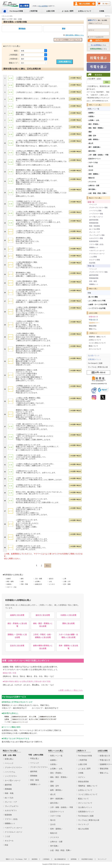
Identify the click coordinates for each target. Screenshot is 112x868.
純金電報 (92, 263)
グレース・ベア (94, 232)
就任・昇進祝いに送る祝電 (17, 625)
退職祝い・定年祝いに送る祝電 (17, 636)
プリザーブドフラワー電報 (98, 208)
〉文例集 (80, 773)
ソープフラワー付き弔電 (97, 308)
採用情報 (74, 859)
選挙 (64, 29)
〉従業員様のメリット (85, 812)
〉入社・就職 (38, 579)
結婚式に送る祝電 (17, 615)
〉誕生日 (51, 579)
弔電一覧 (91, 266)
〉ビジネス (51, 584)
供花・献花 (93, 281)
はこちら (98, 45)
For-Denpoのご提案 (95, 363)
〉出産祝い (53, 764)
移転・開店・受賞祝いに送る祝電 (43, 625)
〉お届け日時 (82, 764)
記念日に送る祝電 (17, 646)
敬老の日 (92, 178)
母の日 (91, 166)
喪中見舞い (92, 189)
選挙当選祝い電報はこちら (75, 35)
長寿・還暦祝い (94, 174)
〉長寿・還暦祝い (55, 829)
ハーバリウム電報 (95, 211)
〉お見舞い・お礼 (55, 769)
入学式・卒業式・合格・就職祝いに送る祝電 (43, 636)
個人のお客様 (84, 4)
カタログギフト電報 (96, 238)
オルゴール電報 (94, 260)
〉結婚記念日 (38, 584)
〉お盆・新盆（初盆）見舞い (60, 850)
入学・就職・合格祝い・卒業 (98, 155)
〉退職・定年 (54, 786)
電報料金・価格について (97, 337)
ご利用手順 (33, 11)
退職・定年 (92, 136)
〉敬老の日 (53, 833)
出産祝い (92, 116)
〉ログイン (81, 777)
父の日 (91, 170)
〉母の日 (52, 820)
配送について (93, 346)
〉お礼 (50, 581)
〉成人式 (52, 794)
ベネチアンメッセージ (97, 251)
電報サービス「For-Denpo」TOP (16, 859)
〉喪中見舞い (54, 846)
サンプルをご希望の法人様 (98, 367)
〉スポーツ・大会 (11, 587)
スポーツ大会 (93, 162)
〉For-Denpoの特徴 (84, 756)
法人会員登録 (43, 6)
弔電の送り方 (93, 320)
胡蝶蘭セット (94, 247)
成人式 (91, 143)
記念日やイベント (95, 159)
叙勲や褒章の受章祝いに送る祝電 (43, 647)
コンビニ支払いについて (97, 343)
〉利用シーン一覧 (55, 756)
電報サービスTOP (7, 19)
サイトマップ (102, 859)
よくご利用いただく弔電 (97, 301)
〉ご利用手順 (82, 760)
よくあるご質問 (68, 11)
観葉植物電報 (94, 241)
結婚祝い (92, 113)
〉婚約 (21, 579)
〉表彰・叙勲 (9, 581)
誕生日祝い (92, 151)
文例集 (102, 11)
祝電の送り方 (93, 317)
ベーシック (93, 204)
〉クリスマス (54, 837)
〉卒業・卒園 (24, 584)
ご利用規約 (46, 859)
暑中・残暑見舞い (95, 147)
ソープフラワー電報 (96, 214)
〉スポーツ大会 (55, 816)
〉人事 (64, 579)
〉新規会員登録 (83, 781)
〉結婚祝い (53, 760)
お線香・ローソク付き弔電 (98, 304)
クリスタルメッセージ (97, 254)
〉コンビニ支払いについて (87, 794)
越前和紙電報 (94, 220)
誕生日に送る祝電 (43, 615)
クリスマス (92, 182)
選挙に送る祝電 (68, 623)
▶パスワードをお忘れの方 (96, 37)
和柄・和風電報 (94, 226)
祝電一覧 (91, 202)
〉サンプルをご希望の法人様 (88, 820)
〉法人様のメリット (84, 807)
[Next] (48, 566)
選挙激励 (22, 29)
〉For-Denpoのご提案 (85, 816)
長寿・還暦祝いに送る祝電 (68, 647)
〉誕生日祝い (54, 803)
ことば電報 (93, 257)
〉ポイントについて (84, 803)
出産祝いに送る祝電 (68, 615)
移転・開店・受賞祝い (96, 128)
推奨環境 (35, 859)
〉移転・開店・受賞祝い (58, 777)
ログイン (108, 16)
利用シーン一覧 (93, 109)
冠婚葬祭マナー (94, 323)
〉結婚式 (8, 579)
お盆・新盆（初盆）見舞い (98, 193)
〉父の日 (52, 824)
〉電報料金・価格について (87, 786)
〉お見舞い (37, 581)
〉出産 (21, 581)
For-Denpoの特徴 (16, 11)
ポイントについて (95, 349)
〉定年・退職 (66, 584)
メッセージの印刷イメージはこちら (68, 40)
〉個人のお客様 (83, 829)
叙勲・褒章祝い (94, 139)
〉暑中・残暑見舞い (56, 799)
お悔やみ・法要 (94, 186)
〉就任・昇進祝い (55, 773)
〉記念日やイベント (56, 812)
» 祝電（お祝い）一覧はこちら (71, 690)
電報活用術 (93, 326)
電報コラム (93, 329)
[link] (103, 390)
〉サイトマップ (83, 824)
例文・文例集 (18, 19)
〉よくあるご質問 (83, 769)
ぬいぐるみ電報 (94, 229)
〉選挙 (51, 781)
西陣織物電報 (94, 223)
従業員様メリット (95, 359)
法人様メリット (94, 355)
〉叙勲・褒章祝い (55, 790)
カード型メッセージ (96, 217)
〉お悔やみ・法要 (55, 842)
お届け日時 (50, 11)
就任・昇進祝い (94, 124)
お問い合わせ (98, 372)
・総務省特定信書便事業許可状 (98, 384)
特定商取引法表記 (87, 859)
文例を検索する (65, 62)
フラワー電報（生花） (97, 244)
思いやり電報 (93, 297)
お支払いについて (85, 11)
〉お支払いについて (84, 790)
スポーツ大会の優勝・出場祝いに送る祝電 (68, 636)
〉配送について (83, 799)
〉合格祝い (9, 584)
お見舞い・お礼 (94, 120)
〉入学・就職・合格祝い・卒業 (61, 807)
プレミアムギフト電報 (97, 235)
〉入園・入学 (66, 581)
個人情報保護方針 (60, 859)
